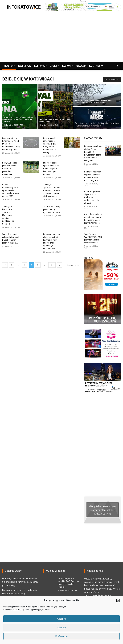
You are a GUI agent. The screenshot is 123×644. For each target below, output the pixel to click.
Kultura (41, 66)
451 (52, 265)
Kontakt (96, 66)
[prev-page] (5, 265)
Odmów (62, 628)
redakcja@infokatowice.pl (98, 595)
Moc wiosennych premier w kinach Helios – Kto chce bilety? (20, 592)
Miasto (9, 66)
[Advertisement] (61, 38)
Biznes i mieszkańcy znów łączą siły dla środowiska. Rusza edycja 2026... (11, 191)
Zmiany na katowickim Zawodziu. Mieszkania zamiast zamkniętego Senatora (8, 215)
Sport (55, 66)
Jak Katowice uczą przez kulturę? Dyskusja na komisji (52, 210)
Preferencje (61, 636)
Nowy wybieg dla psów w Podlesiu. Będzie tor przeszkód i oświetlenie (10, 169)
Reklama (81, 66)
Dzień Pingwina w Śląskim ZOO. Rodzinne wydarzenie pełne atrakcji (92, 197)
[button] (118, 601)
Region (68, 66)
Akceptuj (62, 619)
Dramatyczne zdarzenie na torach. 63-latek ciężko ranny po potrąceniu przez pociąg (20, 582)
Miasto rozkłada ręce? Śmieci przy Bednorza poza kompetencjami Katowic (51, 169)
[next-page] (60, 265)
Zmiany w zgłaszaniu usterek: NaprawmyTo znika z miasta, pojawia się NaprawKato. (52, 191)
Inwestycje (24, 66)
